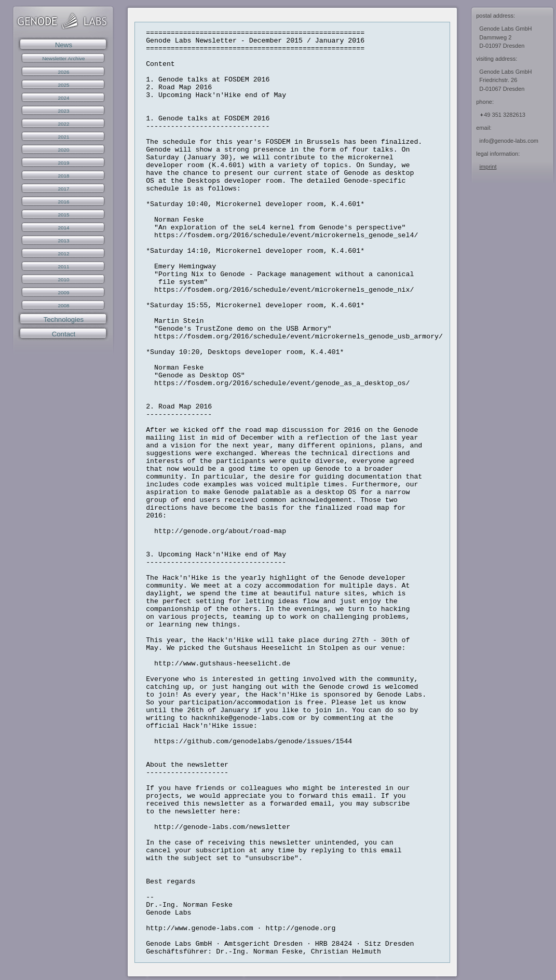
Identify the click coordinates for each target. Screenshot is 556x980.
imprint (488, 167)
